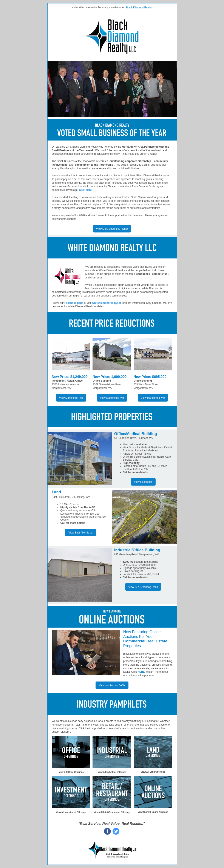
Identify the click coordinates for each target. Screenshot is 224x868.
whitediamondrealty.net (106, 303)
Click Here (85, 190)
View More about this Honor (112, 229)
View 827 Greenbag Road (143, 587)
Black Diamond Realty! (139, 8)
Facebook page (74, 303)
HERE (141, 672)
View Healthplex (143, 482)
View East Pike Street (81, 533)
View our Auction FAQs (112, 685)
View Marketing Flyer (71, 398)
